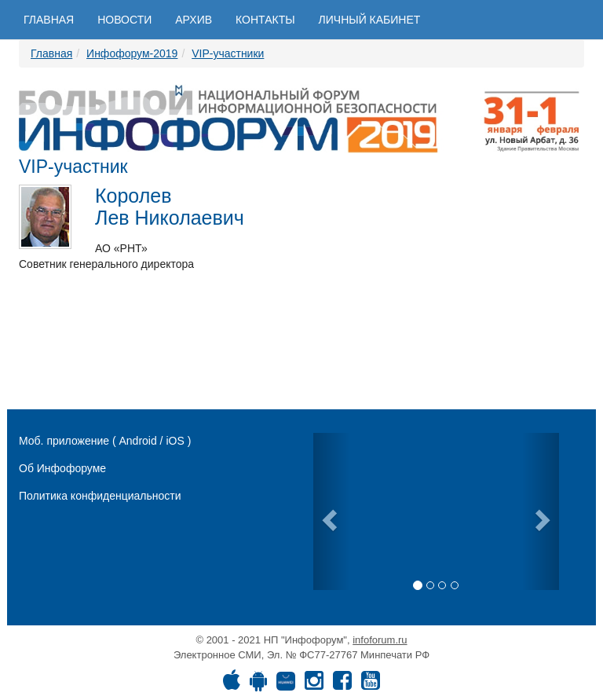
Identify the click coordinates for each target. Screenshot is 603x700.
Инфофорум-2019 (132, 53)
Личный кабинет (370, 20)
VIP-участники (228, 53)
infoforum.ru (380, 640)
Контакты (265, 20)
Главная (49, 20)
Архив (194, 20)
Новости (124, 20)
